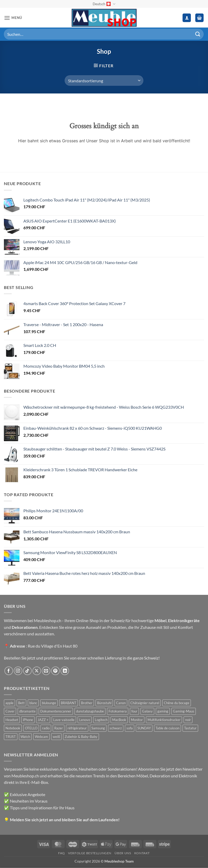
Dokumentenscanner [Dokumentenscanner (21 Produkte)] (56, 711)
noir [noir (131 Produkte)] (188, 720)
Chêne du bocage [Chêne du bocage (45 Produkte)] (177, 703)
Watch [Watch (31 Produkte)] (25, 737)
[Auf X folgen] (37, 671)
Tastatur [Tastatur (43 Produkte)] (190, 728)
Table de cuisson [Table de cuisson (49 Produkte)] (167, 728)
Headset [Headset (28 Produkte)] (12, 720)
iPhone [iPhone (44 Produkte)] (28, 720)
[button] (13, 18)
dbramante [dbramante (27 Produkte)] (27, 711)
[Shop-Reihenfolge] (104, 80)
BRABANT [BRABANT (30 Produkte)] (69, 703)
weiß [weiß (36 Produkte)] (56, 737)
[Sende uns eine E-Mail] (46, 671)
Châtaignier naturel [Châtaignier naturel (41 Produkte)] (145, 703)
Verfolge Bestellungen (90, 853)
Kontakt (142, 853)
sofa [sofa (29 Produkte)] (130, 728)
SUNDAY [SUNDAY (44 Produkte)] (144, 728)
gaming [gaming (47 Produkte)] (163, 711)
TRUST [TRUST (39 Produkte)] (11, 737)
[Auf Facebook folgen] (9, 671)
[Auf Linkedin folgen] (65, 671)
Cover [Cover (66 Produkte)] (10, 711)
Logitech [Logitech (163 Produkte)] (101, 720)
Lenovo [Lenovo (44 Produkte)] (85, 720)
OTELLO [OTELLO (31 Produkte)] (31, 728)
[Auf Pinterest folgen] (55, 671)
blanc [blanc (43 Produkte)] (33, 703)
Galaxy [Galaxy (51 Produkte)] (147, 711)
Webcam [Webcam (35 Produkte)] (41, 737)
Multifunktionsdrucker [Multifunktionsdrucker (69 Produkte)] (164, 720)
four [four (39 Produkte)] (134, 711)
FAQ (62, 853)
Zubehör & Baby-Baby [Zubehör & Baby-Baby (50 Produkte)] (81, 737)
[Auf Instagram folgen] (18, 671)
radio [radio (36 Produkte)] (46, 728)
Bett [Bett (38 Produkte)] (21, 703)
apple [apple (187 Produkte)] (9, 703)
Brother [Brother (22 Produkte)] (87, 703)
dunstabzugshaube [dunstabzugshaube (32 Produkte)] (90, 711)
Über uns (123, 853)
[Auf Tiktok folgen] (27, 671)
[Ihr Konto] (187, 18)
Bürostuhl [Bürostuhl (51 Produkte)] (104, 703)
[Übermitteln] (198, 34)
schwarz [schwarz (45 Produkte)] (116, 728)
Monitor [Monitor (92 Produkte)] (137, 720)
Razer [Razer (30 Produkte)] (59, 728)
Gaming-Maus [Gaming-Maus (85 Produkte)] (184, 711)
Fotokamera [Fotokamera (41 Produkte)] (118, 711)
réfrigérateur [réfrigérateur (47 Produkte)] (77, 728)
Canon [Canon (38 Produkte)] (121, 703)
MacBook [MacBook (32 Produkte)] (119, 720)
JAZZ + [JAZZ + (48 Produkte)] (43, 720)
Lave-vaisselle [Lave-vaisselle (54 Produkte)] (64, 720)
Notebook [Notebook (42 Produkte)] (13, 728)
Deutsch (104, 4)
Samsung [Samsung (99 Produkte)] (98, 728)
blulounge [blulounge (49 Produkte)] (49, 703)
